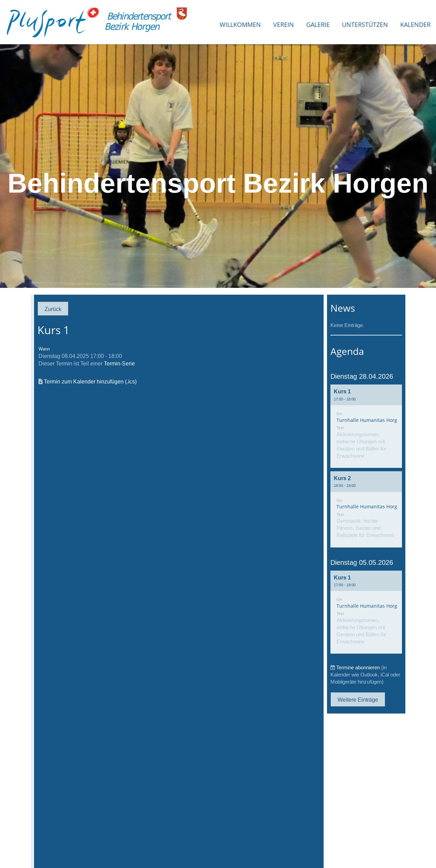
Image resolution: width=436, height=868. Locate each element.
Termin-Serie (119, 363)
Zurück (53, 309)
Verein (284, 24)
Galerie (318, 24)
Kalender (415, 24)
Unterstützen (365, 24)
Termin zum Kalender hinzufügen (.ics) (90, 381)
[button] (366, 426)
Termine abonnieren (358, 667)
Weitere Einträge (358, 700)
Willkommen (240, 24)
